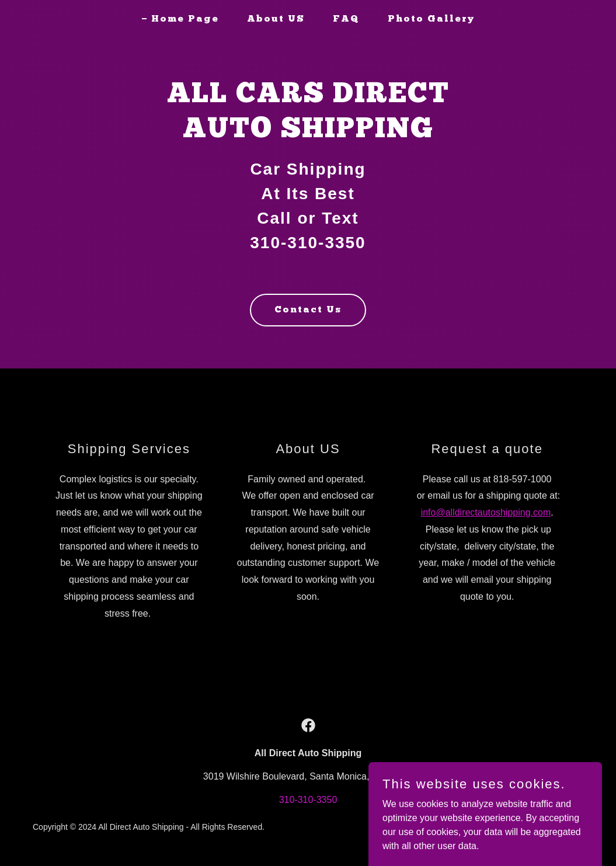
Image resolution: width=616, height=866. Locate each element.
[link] (308, 725)
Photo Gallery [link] (431, 19)
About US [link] (276, 19)
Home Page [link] (185, 19)
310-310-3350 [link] (308, 800)
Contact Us (308, 310)
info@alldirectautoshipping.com (486, 512)
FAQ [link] (346, 19)
